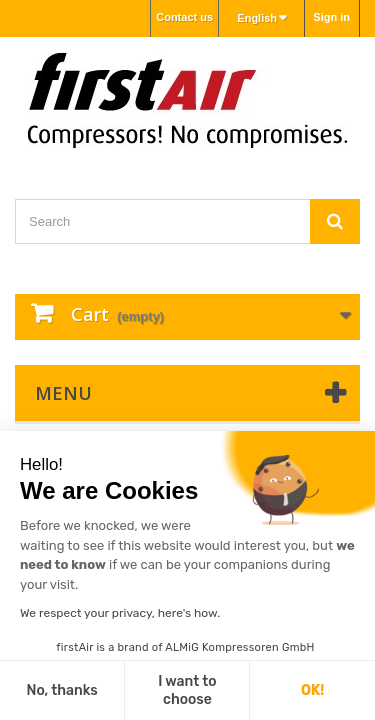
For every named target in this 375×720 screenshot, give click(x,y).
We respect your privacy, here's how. (120, 613)
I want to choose (187, 690)
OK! (312, 690)
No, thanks (61, 690)
